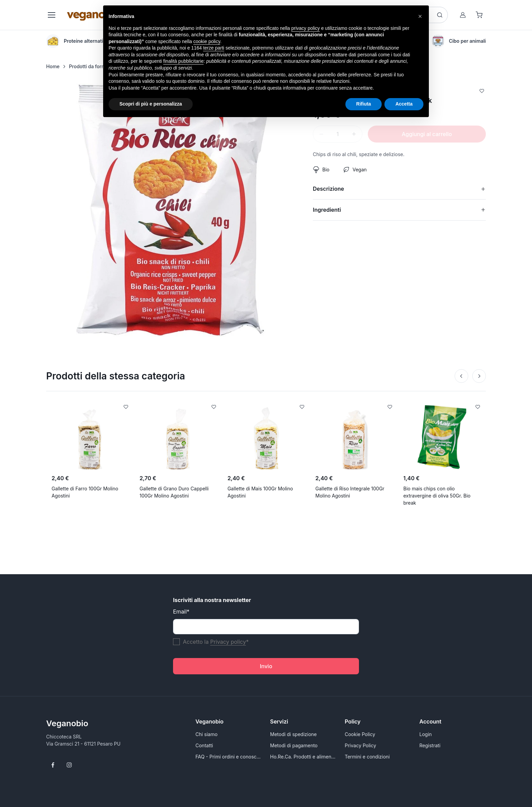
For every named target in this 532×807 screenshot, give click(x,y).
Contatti (204, 745)
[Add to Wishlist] (482, 92)
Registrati (430, 745)
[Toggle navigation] (51, 15)
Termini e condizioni (367, 757)
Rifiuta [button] (364, 104)
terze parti (214, 48)
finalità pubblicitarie (183, 61)
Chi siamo (206, 734)
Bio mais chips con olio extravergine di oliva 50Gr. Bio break (437, 496)
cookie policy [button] (207, 41)
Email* (181, 612)
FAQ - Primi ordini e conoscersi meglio (229, 757)
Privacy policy (228, 642)
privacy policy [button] (306, 28)
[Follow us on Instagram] (69, 765)
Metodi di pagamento (294, 745)
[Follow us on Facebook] (53, 765)
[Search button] (440, 15)
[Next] (479, 376)
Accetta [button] (404, 104)
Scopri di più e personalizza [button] (151, 104)
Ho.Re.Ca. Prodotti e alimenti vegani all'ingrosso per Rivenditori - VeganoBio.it (303, 757)
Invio (266, 666)
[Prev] (461, 376)
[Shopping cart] (479, 15)
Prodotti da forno (88, 66)
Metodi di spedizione (293, 734)
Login (426, 734)
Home (53, 66)
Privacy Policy (360, 745)
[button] (420, 16)
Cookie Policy (360, 734)
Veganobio (67, 723)
